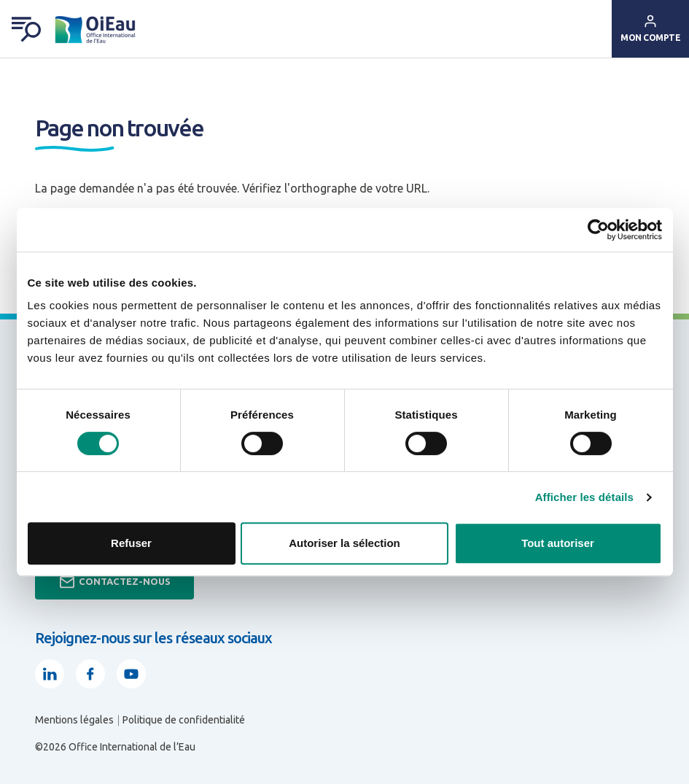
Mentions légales (74, 720)
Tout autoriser (558, 543)
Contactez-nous (114, 582)
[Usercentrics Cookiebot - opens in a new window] (598, 230)
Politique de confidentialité (184, 720)
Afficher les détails (584, 497)
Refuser (131, 543)
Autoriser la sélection (344, 543)
